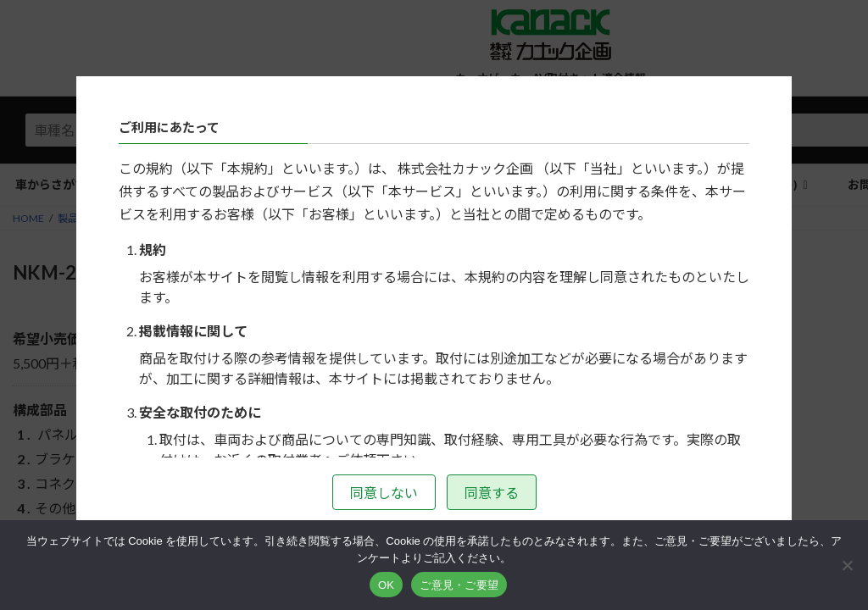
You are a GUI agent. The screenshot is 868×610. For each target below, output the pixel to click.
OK (386, 585)
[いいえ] (847, 565)
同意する (492, 493)
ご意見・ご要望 (459, 585)
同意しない (384, 493)
